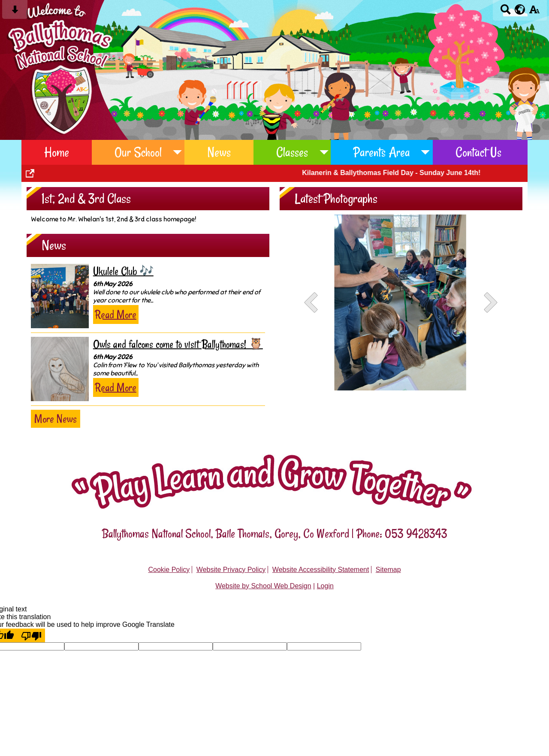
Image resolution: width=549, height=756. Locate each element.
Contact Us (478, 152)
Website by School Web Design (263, 586)
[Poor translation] (31, 635)
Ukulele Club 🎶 (123, 271)
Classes (292, 152)
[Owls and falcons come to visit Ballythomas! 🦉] (60, 369)
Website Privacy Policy (231, 570)
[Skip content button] (15, 12)
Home (57, 152)
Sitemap (388, 570)
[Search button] (505, 12)
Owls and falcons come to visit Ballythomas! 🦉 (178, 344)
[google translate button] (520, 9)
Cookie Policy (169, 570)
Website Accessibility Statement (321, 570)
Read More (116, 314)
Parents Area (382, 152)
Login (325, 586)
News (219, 152)
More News (56, 419)
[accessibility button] (534, 12)
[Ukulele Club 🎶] (60, 296)
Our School (138, 152)
